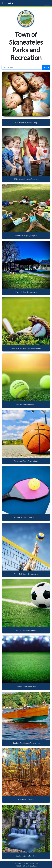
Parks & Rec (8, 3)
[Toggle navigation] (47, 3)
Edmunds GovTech (30, 866)
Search (46, 67)
